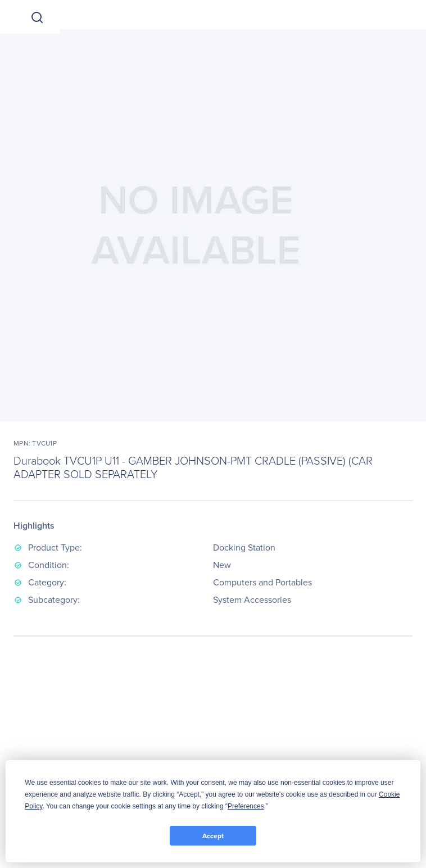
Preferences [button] (246, 806)
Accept (213, 836)
